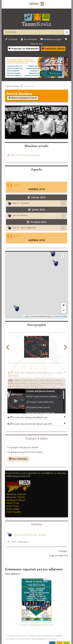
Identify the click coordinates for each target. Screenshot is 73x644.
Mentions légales (55, 636)
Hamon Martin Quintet (52, 383)
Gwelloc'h (35, 383)
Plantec (34, 386)
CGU (45, 636)
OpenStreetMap (61, 316)
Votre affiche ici (12, 574)
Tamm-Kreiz (12, 86)
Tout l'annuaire (18, 542)
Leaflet (26, 316)
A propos (11, 636)
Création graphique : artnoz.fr (43, 639)
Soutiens (38, 636)
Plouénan (25, 203)
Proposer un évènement (24, 49)
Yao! (41, 386)
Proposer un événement (18, 639)
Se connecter (29, 39)
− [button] (64, 311)
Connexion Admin (53, 49)
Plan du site (21, 636)
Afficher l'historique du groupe (25, 155)
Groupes (42, 535)
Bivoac (18, 381)
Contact (30, 636)
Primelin (24, 215)
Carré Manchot (48, 381)
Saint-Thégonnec (28, 228)
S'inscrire (11, 39)
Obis (26, 386)
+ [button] (64, 306)
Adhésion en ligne (51, 39)
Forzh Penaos (21, 383)
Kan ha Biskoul (15, 386)
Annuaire (29, 86)
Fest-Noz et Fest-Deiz (24, 535)
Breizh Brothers (31, 381)
